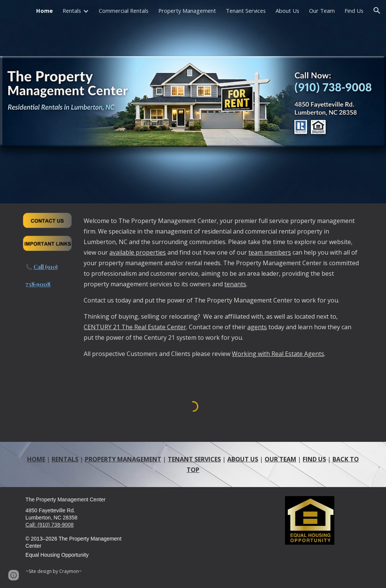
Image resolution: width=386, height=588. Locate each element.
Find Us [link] (354, 11)
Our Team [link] (322, 11)
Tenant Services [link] (246, 11)
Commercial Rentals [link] (124, 11)
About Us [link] (287, 11)
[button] (377, 11)
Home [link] (44, 11)
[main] (47, 277)
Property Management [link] (187, 11)
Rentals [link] (72, 11)
